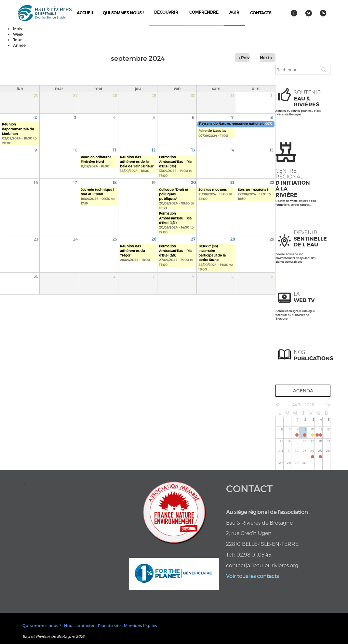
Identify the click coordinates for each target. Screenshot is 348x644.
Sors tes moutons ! (213, 190)
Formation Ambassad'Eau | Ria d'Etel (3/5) (175, 251)
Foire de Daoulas (212, 131)
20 (193, 182)
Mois (18, 29)
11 (114, 150)
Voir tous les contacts (252, 576)
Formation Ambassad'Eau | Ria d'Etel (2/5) (175, 218)
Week (18, 34)
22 (272, 182)
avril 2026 (303, 405)
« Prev (244, 58)
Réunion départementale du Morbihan (18, 129)
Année (19, 45)
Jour (17, 40)
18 (115, 182)
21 (232, 182)
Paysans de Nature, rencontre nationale (232, 124)
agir (234, 12)
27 (193, 239)
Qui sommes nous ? (123, 13)
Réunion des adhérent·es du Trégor (133, 251)
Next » (266, 58)
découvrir (166, 12)
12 (154, 150)
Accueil (85, 13)
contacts (261, 13)
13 (193, 150)
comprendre (204, 12)
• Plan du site (108, 625)
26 (154, 239)
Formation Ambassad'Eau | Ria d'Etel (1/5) (175, 162)
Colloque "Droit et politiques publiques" (174, 194)
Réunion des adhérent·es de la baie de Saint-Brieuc (137, 162)
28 (233, 239)
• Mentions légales (140, 625)
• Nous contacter (78, 625)
